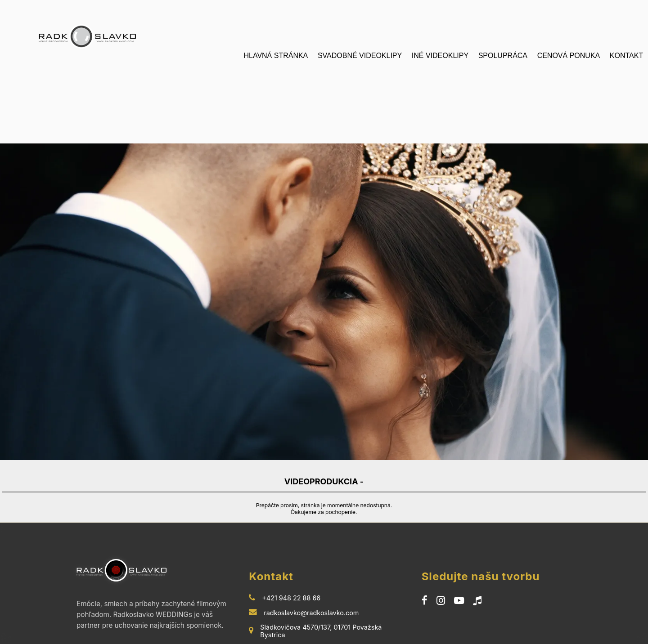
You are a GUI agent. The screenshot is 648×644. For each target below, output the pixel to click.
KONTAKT (626, 56)
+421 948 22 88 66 (291, 593)
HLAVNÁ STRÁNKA (276, 56)
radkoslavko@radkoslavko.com (311, 608)
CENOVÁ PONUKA (569, 56)
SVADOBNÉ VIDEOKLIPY (360, 56)
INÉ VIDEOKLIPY (440, 56)
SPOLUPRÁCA (503, 56)
